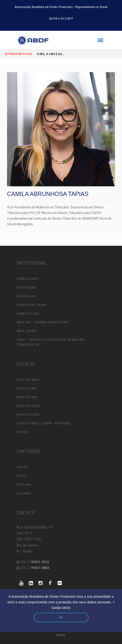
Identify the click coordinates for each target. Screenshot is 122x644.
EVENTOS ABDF (28, 380)
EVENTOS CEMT (28, 406)
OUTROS (23, 432)
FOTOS (22, 476)
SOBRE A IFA (26, 296)
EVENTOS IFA (26, 389)
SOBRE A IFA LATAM (31, 305)
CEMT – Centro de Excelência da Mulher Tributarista (51, 342)
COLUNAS (24, 493)
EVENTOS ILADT (28, 415)
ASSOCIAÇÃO (27, 288)
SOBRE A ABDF (28, 279)
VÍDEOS (22, 467)
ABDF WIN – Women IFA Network (43, 322)
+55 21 (33, 562)
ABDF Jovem (26, 331)
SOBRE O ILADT (28, 314)
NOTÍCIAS (24, 485)
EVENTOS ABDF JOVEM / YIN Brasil (44, 423)
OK (61, 617)
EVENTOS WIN (27, 397)
